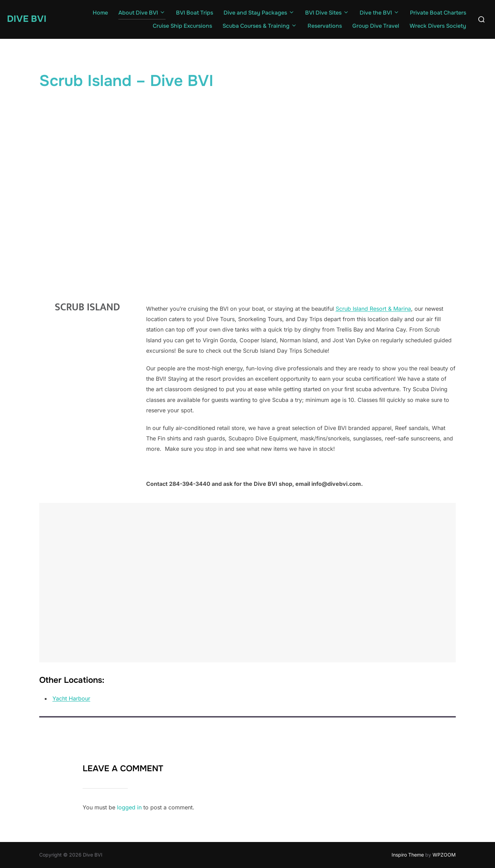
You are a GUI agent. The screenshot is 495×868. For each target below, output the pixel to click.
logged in (129, 807)
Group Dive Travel (376, 26)
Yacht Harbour (71, 698)
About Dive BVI (142, 13)
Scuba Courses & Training (260, 26)
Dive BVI (27, 19)
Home (100, 13)
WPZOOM (444, 855)
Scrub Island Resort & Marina (373, 309)
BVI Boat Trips (195, 13)
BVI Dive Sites (327, 13)
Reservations (325, 26)
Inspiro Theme (408, 855)
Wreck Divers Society (438, 26)
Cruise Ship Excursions (182, 26)
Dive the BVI (380, 13)
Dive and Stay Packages (259, 13)
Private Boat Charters (438, 13)
